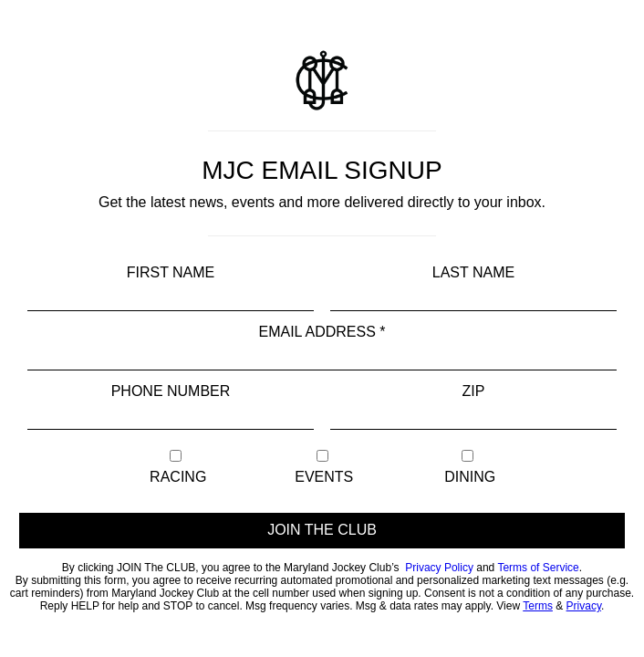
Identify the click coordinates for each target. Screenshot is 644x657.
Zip (474, 391)
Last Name (473, 272)
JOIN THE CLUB (322, 530)
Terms (538, 606)
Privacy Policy (439, 568)
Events (322, 467)
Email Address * (322, 332)
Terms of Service (538, 568)
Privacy (584, 606)
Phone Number (171, 391)
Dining (468, 467)
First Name (171, 272)
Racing (177, 467)
